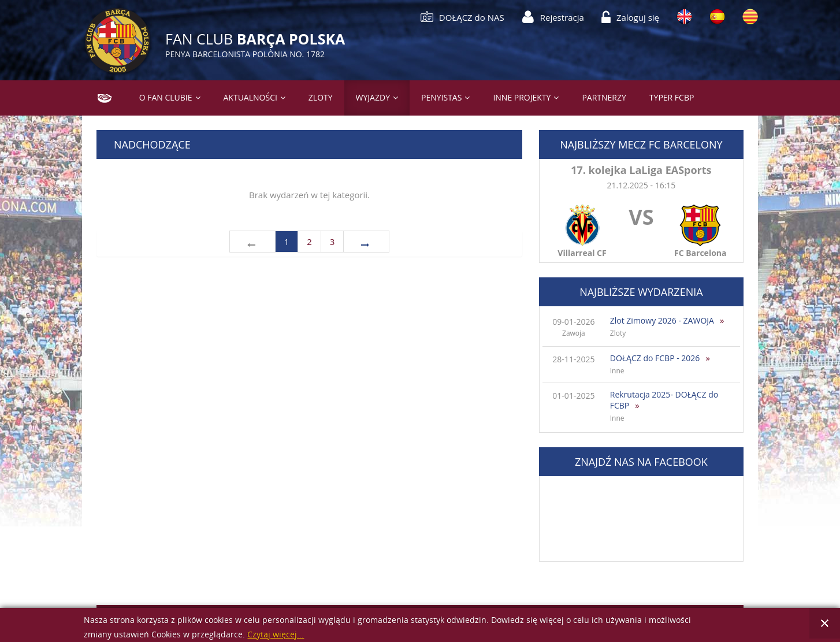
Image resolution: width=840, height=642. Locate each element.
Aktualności (250, 97)
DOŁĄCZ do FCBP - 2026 (655, 358)
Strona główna (100, 97)
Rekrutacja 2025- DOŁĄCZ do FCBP (664, 400)
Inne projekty (522, 97)
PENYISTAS (441, 97)
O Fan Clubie (166, 97)
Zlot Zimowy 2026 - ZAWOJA (662, 320)
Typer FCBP (672, 97)
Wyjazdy (373, 97)
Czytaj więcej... (276, 635)
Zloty (321, 97)
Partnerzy (604, 97)
